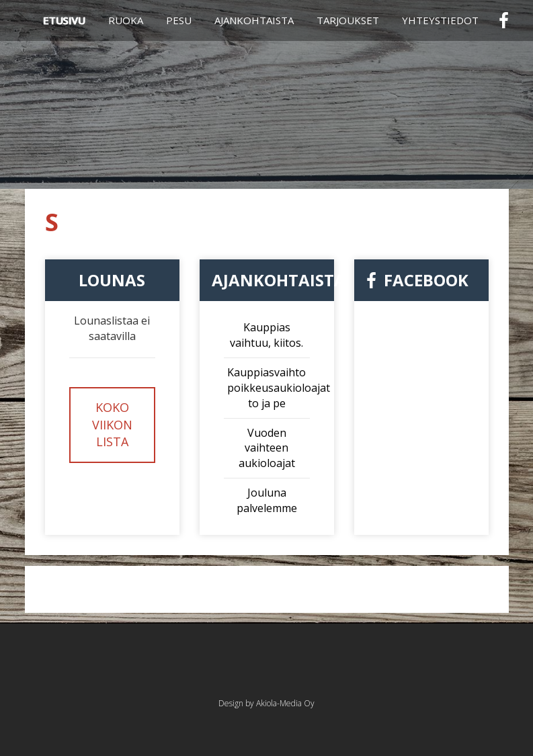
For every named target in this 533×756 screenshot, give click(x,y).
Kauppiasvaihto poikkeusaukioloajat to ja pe (279, 388)
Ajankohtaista (254, 20)
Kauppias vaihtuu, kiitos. (266, 335)
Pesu (179, 20)
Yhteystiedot (440, 20)
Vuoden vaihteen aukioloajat (267, 448)
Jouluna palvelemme (267, 500)
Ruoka (126, 20)
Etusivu (64, 20)
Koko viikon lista (112, 424)
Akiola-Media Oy (285, 703)
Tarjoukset (348, 20)
